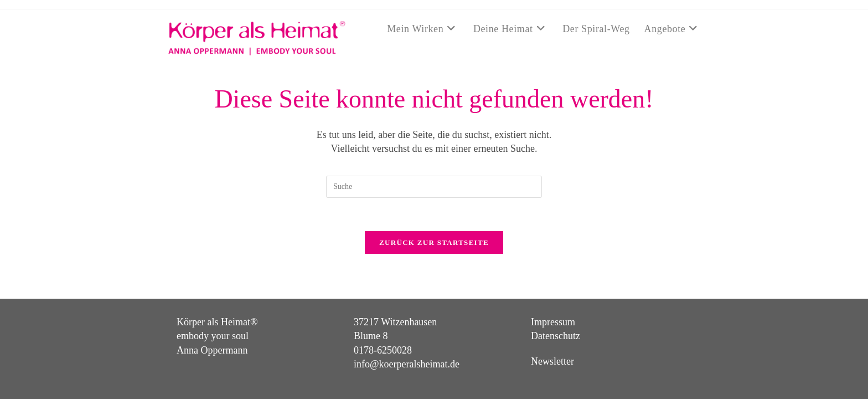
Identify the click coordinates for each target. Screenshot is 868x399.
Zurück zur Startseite (434, 242)
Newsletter (552, 344)
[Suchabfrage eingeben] (434, 187)
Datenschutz (556, 319)
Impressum (553, 305)
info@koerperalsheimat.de (407, 346)
